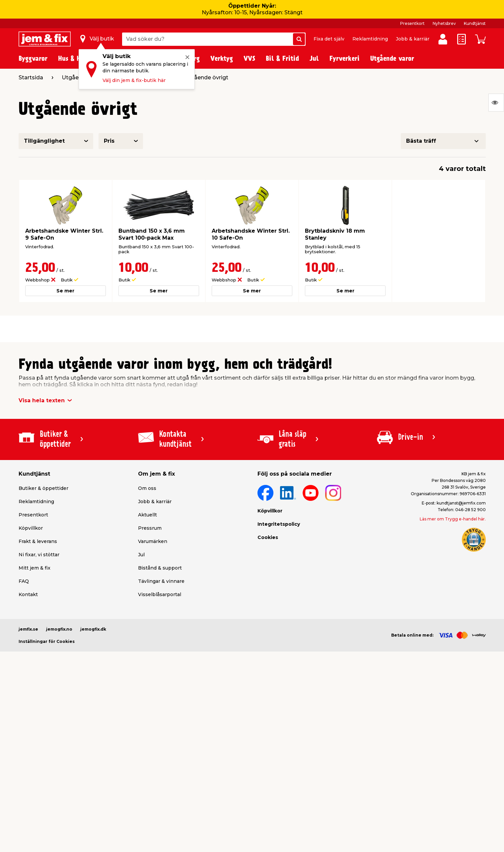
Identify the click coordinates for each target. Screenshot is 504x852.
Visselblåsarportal (160, 594)
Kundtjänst (475, 23)
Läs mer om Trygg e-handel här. (453, 519)
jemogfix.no (59, 629)
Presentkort (412, 23)
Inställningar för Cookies (47, 641)
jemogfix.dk (93, 629)
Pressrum (150, 528)
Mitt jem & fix (35, 568)
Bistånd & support (160, 568)
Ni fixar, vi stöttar (39, 555)
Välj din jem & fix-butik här (134, 80)
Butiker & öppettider (43, 488)
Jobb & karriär (413, 39)
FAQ (24, 581)
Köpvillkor (31, 528)
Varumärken (153, 541)
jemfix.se (28, 629)
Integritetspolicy (279, 524)
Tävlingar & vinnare (161, 581)
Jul (141, 555)
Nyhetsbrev (444, 23)
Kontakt (28, 594)
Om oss (147, 488)
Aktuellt (147, 515)
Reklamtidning (370, 39)
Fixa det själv (329, 39)
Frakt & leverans (38, 541)
